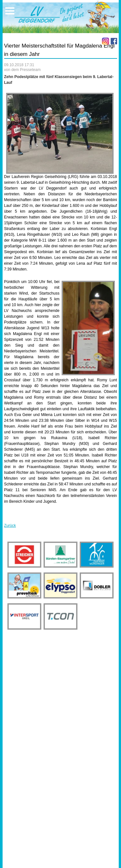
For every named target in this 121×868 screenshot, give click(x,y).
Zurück (10, 526)
